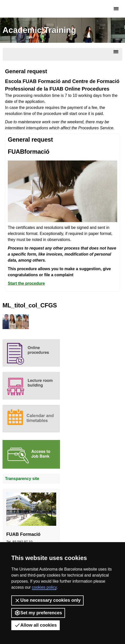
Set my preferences (38, 613)
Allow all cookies (36, 625)
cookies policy (44, 587)
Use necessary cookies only (47, 600)
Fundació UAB (24, 9)
